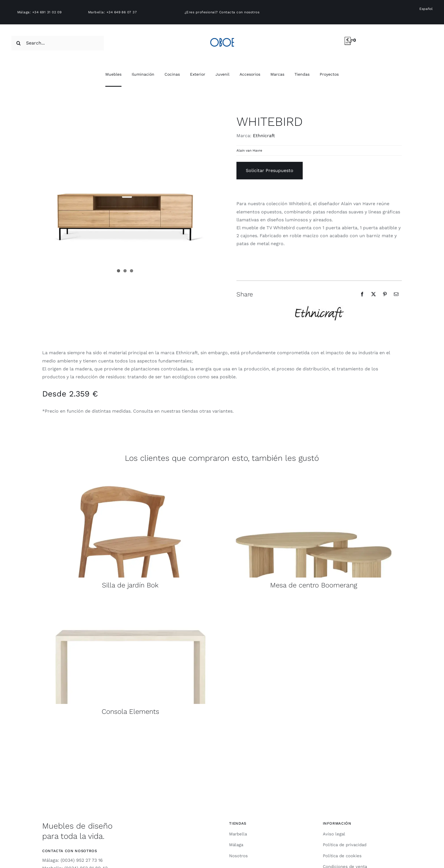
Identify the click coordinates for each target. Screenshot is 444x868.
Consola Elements (130, 712)
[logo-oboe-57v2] (222, 37)
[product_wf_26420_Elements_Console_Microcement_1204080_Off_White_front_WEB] (130, 601)
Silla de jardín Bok (130, 585)
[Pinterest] (385, 294)
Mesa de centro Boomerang (314, 585)
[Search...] (58, 43)
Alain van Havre (249, 150)
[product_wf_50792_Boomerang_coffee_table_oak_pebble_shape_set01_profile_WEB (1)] (314, 475)
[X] (373, 294)
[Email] (396, 294)
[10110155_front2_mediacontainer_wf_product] (130, 475)
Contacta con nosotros (239, 12)
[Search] (19, 43)
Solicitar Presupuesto (270, 170)
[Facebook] (362, 294)
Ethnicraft (264, 136)
